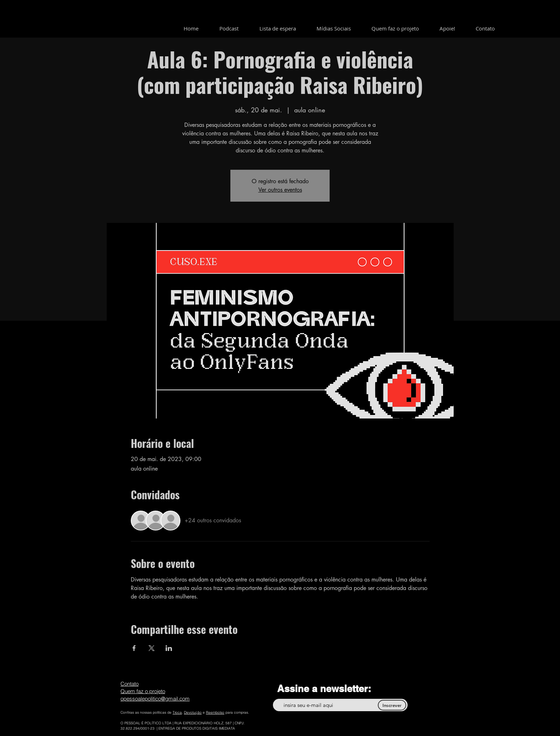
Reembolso (215, 712)
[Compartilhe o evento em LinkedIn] (169, 648)
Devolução (193, 712)
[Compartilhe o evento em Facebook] (134, 648)
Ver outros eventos (280, 190)
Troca (177, 712)
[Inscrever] (392, 705)
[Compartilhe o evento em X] (152, 648)
